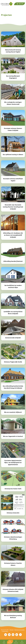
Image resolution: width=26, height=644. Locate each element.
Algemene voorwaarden (20, 630)
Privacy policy (5, 631)
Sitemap (12, 630)
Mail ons (20, 4)
